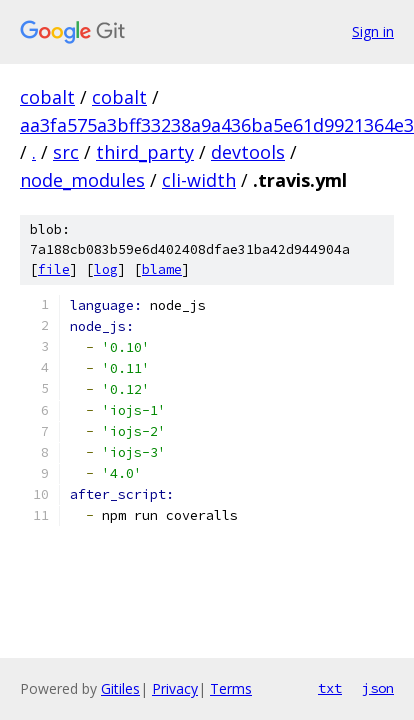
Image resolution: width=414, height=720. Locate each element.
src (66, 152)
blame (162, 269)
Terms (231, 688)
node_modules (82, 180)
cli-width (199, 180)
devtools (248, 152)
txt (330, 688)
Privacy (175, 688)
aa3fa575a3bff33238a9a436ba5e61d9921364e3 (217, 125)
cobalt (47, 97)
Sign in (373, 31)
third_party (145, 152)
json (378, 688)
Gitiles (120, 688)
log (106, 269)
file (54, 269)
